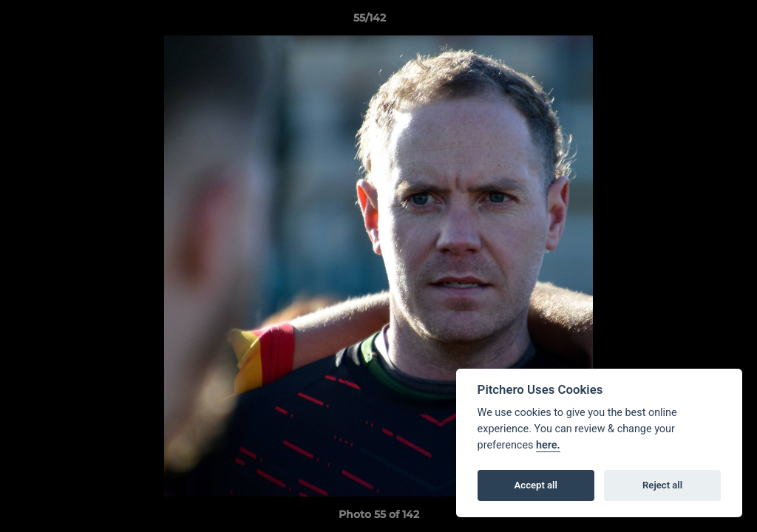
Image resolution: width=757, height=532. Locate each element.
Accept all (536, 485)
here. (548, 445)
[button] (695, 21)
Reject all (662, 485)
